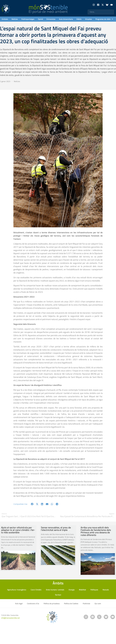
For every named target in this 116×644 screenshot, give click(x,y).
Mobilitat (82, 590)
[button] (32, 504)
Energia (72, 590)
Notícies (15, 19)
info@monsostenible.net (10, 618)
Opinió (40, 19)
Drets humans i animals (55, 590)
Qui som (98, 603)
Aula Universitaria (66, 19)
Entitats (5, 19)
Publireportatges (28, 19)
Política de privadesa (52, 603)
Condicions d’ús (33, 603)
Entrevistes (51, 19)
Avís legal (19, 603)
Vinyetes (89, 19)
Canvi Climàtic (36, 590)
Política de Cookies (71, 603)
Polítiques (94, 590)
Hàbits (79, 19)
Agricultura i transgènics (17, 590)
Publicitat (86, 603)
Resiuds (106, 590)
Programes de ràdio (104, 19)
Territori (58, 595)
